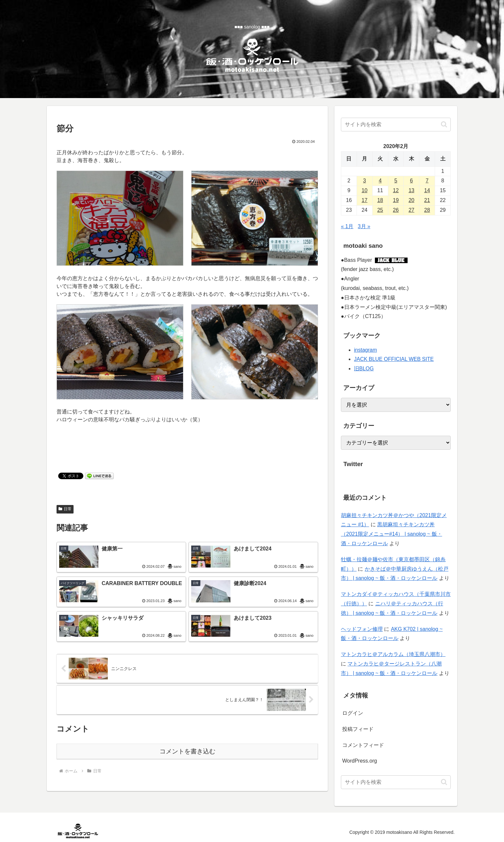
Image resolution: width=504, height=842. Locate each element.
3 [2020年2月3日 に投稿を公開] (365, 181)
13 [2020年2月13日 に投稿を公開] (412, 190)
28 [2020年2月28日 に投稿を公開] (427, 210)
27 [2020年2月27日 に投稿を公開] (412, 210)
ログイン (353, 713)
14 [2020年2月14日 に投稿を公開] (427, 190)
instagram (365, 350)
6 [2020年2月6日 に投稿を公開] (411, 181)
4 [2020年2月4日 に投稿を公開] (380, 181)
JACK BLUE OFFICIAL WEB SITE (394, 359)
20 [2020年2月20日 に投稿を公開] (412, 200)
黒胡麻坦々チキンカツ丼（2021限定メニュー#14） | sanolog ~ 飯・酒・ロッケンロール (392, 534)
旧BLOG (364, 369)
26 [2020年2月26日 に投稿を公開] (396, 210)
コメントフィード (363, 745)
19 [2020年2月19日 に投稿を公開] (396, 200)
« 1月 (347, 226)
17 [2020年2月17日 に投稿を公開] (364, 200)
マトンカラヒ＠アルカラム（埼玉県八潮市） (393, 654)
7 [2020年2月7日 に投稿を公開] (427, 181)
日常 (65, 509)
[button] (444, 124)
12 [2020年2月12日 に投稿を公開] (396, 190)
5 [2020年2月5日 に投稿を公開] (396, 181)
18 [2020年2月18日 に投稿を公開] (380, 200)
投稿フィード (358, 729)
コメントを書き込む (187, 751)
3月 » (364, 226)
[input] (396, 125)
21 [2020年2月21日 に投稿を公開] (427, 200)
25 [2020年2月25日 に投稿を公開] (380, 210)
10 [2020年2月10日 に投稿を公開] (364, 190)
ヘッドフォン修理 (362, 629)
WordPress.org (360, 761)
